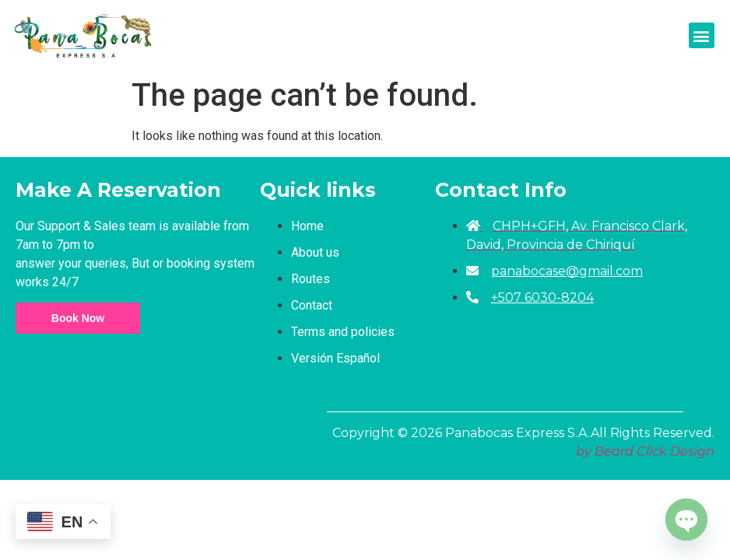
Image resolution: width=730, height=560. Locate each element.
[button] (702, 35)
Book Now (78, 318)
